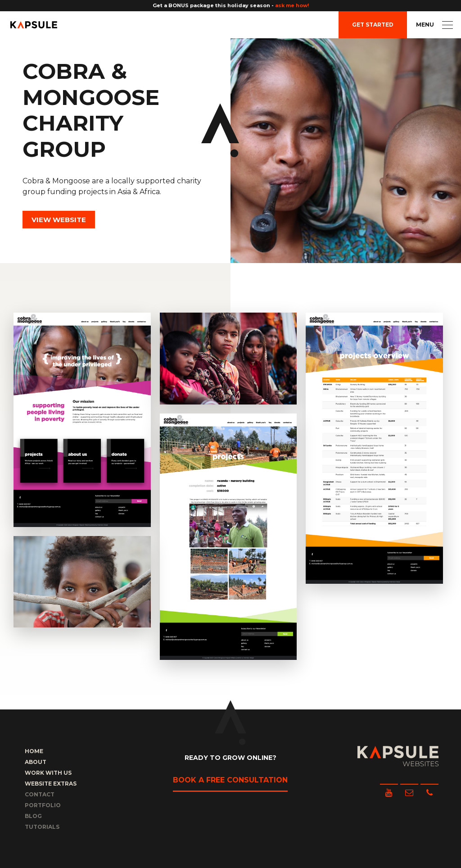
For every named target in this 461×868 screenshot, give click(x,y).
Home (34, 751)
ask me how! (292, 5)
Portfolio (43, 805)
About (36, 762)
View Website (59, 220)
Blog (33, 816)
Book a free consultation (230, 780)
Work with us (48, 773)
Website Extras (51, 784)
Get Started (373, 25)
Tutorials (42, 827)
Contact (40, 794)
